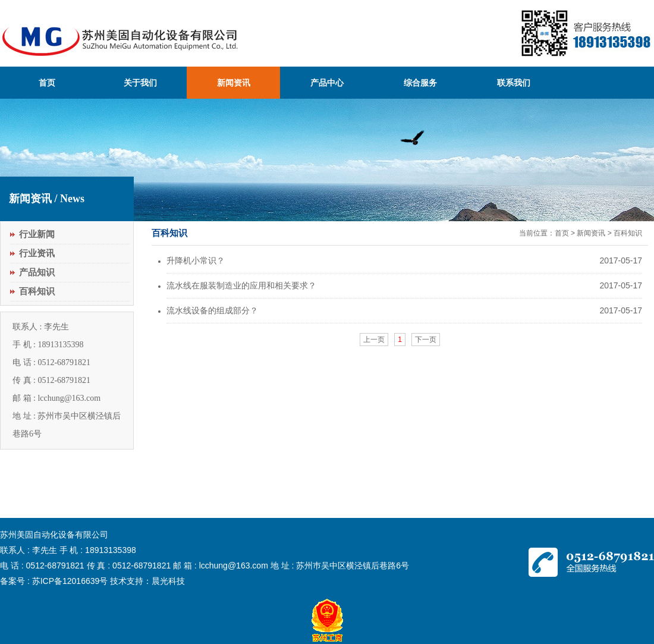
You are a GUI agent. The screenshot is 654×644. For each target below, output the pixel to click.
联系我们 (514, 83)
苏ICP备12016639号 (70, 581)
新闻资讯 (234, 83)
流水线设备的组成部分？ (212, 310)
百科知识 (37, 291)
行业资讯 (37, 253)
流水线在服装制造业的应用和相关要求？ (241, 285)
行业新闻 (37, 234)
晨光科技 (168, 581)
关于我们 (140, 83)
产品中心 (327, 83)
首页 (47, 83)
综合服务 (420, 83)
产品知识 (37, 272)
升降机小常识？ (196, 260)
